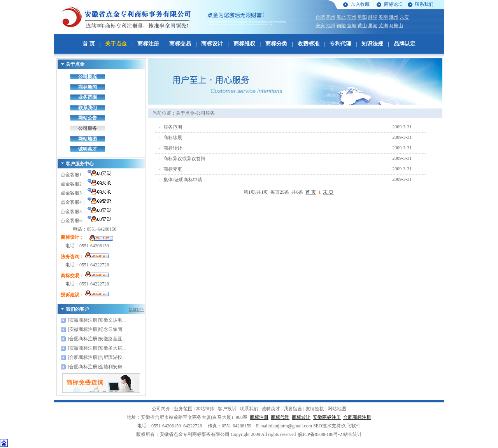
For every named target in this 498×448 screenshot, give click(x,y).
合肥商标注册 (357, 417)
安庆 (320, 26)
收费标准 (309, 44)
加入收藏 (360, 4)
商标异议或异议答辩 (184, 159)
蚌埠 (373, 17)
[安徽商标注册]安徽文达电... (97, 320)
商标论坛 (393, 4)
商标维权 (244, 44)
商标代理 (280, 417)
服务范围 (173, 127)
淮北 (341, 17)
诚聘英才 (88, 149)
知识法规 (372, 44)
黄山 (362, 26)
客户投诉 (227, 409)
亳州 (331, 17)
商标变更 (173, 169)
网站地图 (88, 139)
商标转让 (173, 148)
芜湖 (383, 26)
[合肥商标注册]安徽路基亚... (97, 339)
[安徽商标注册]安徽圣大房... (97, 348)
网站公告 (88, 118)
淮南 (383, 17)
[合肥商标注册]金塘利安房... (97, 367)
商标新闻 (88, 87)
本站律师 (205, 409)
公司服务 (88, 128)
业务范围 (88, 97)
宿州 (352, 17)
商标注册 (148, 44)
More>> (137, 309)
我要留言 (293, 409)
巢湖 (373, 26)
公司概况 (88, 77)
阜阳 (362, 17)
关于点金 (116, 44)
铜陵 (341, 26)
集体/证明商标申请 (183, 180)
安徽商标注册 (327, 417)
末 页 (328, 192)
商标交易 (180, 44)
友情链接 (315, 409)
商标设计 (212, 44)
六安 (404, 17)
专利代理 (340, 44)
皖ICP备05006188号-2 (320, 434)
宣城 (352, 26)
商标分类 (276, 44)
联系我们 (424, 4)
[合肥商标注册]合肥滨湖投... (97, 357)
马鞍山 (396, 26)
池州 (331, 26)
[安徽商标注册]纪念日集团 (95, 329)
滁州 (394, 17)
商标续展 (173, 138)
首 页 (89, 44)
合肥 (320, 17)
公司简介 (161, 409)
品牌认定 (405, 44)
